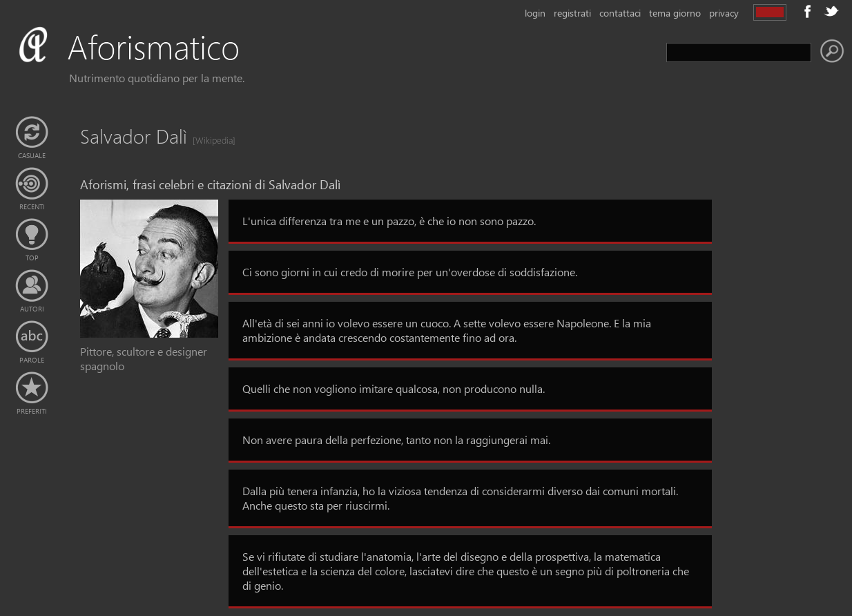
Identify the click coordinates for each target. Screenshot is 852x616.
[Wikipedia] (210, 140)
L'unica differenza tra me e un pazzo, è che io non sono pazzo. (389, 221)
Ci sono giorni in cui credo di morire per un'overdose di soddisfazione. (410, 272)
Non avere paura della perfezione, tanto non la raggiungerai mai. (396, 440)
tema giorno (675, 13)
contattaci (620, 13)
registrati (572, 13)
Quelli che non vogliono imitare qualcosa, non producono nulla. (394, 388)
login (535, 13)
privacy (724, 13)
